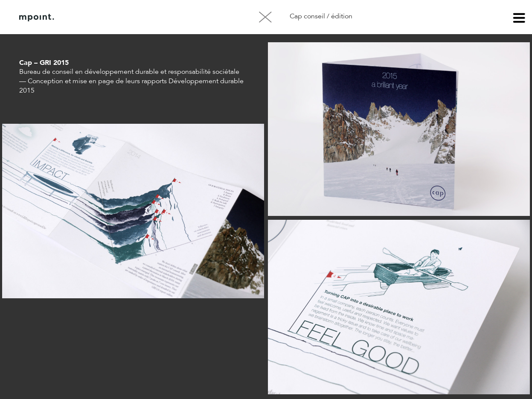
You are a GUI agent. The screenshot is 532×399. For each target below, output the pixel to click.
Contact (149, 17)
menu (519, 19)
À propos (106, 17)
